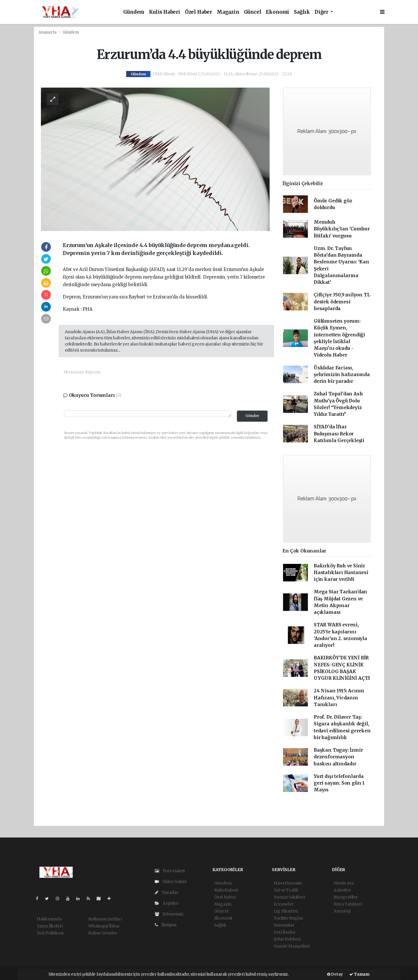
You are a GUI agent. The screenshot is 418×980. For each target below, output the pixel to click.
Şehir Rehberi (287, 939)
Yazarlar (167, 892)
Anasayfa (48, 32)
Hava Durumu (288, 883)
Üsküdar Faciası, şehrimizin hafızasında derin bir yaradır (342, 375)
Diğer (322, 12)
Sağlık (302, 12)
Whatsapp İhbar (104, 926)
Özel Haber (198, 12)
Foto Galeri (170, 871)
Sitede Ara (344, 883)
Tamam (359, 974)
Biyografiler (346, 897)
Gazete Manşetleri (292, 946)
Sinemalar (284, 925)
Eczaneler (284, 904)
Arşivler (167, 903)
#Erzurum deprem (82, 372)
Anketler (342, 890)
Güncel (253, 12)
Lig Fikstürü (286, 911)
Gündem (134, 12)
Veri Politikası (50, 933)
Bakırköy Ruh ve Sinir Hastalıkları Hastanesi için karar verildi (341, 573)
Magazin (228, 12)
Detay (335, 974)
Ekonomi (277, 12)
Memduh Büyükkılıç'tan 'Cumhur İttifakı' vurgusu (342, 229)
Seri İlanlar (285, 932)
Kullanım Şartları (105, 919)
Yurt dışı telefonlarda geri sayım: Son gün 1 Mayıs (339, 783)
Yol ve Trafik (286, 890)
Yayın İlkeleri (50, 926)
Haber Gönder (103, 933)
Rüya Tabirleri (348, 904)
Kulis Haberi (165, 12)
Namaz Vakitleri (289, 897)
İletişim (166, 925)
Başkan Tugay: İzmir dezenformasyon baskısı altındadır (338, 757)
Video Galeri (171, 882)
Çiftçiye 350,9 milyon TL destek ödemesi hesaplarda (342, 302)
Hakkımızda (49, 919)
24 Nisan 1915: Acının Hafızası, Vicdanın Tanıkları (339, 698)
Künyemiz (169, 914)
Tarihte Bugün (288, 918)
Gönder (252, 416)
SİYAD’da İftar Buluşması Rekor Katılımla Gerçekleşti (339, 434)
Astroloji (342, 911)
